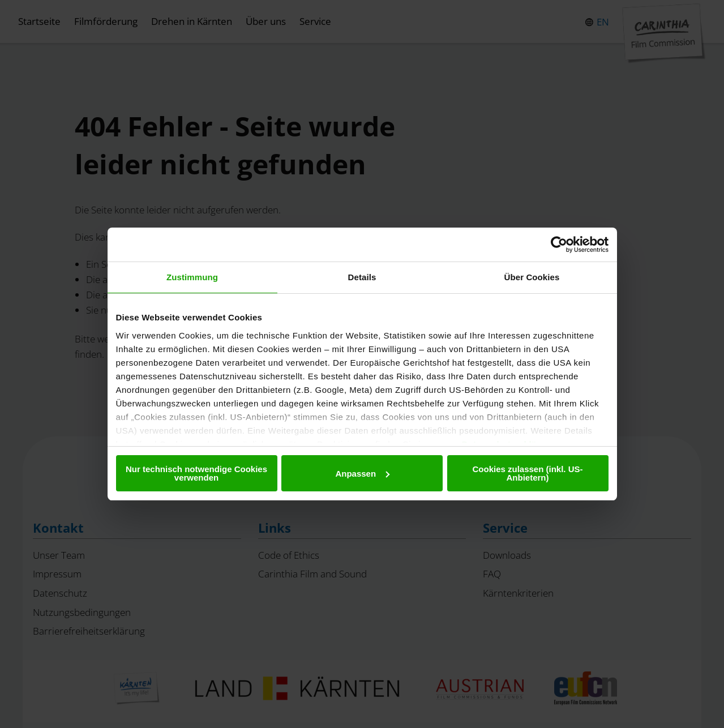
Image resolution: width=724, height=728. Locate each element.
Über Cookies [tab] (532, 277)
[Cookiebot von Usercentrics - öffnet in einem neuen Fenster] (559, 245)
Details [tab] (362, 277)
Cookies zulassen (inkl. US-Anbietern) (527, 473)
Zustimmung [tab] (192, 277)
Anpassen (362, 474)
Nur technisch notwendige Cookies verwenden (196, 473)
